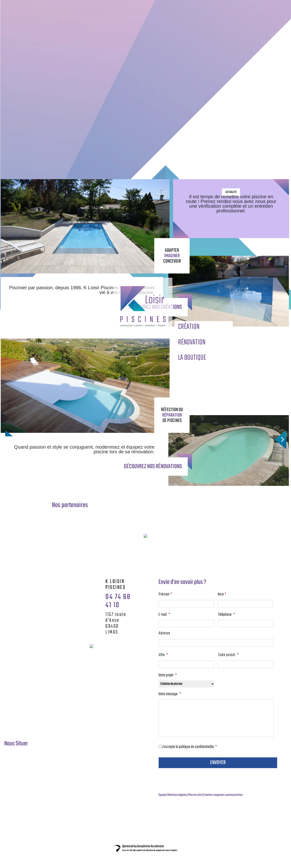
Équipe (162, 795)
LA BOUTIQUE (192, 358)
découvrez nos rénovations (153, 467)
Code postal (228, 655)
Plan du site (195, 795)
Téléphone (226, 615)
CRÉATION (189, 327)
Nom (235, 595)
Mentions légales (177, 795)
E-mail (164, 615)
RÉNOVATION (192, 342)
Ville (163, 655)
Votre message (170, 694)
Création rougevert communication (223, 795)
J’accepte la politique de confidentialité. (189, 747)
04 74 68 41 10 (118, 601)
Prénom (178, 595)
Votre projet (168, 675)
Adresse (164, 633)
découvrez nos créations (155, 307)
